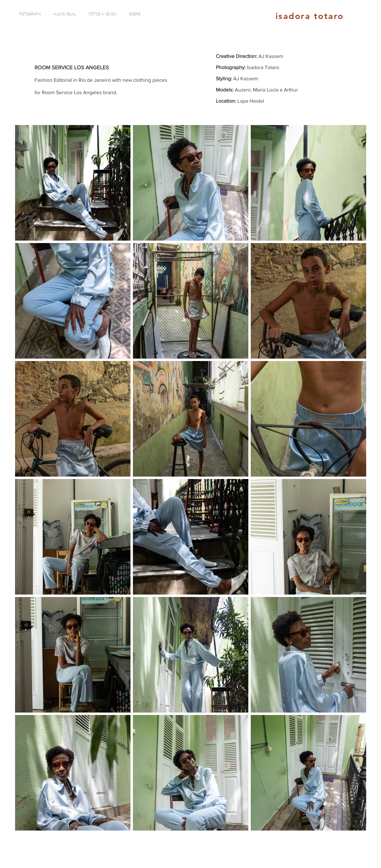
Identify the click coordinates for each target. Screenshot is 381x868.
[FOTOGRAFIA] (30, 14)
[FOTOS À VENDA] (103, 14)
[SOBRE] (135, 14)
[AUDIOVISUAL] (65, 14)
